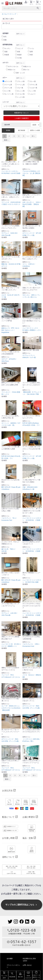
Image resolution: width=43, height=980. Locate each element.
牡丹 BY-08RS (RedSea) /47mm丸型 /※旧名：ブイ (31, 424)
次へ (33, 136)
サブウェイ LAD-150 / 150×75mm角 (9, 614)
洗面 (6, 52)
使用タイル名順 (35, 130)
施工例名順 (22, 130)
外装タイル (12, 70)
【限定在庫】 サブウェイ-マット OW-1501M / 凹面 (32, 393)
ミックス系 (21, 97)
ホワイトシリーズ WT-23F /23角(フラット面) (32, 234)
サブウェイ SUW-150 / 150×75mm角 (10, 234)
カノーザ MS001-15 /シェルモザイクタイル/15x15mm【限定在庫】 (11, 708)
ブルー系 (20, 88)
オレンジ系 (21, 91)
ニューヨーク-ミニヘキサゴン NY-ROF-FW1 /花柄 (32, 581)
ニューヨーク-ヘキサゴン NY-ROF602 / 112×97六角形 (11, 172)
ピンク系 (7, 91)
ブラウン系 (33, 85)
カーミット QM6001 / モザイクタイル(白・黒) (11, 424)
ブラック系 (21, 81)
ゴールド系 (21, 94)
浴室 (19, 52)
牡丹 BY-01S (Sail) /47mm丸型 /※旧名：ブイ (11, 457)
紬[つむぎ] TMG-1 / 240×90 (8, 550)
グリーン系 (8, 88)
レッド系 (33, 91)
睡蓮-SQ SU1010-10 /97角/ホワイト (11, 265)
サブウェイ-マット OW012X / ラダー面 (29, 356)
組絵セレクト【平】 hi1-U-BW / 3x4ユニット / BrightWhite (10, 330)
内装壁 (7, 55)
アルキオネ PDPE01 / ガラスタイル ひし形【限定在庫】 (31, 173)
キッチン (7, 48)
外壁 (31, 55)
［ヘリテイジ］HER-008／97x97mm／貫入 (31, 740)
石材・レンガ (20, 73)
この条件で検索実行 (22, 118)
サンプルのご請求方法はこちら (21, 905)
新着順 (8, 130)
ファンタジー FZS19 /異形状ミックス (11, 393)
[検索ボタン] (38, 9)
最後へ (6, 140)
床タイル (26, 70)
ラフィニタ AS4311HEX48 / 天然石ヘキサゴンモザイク (11, 203)
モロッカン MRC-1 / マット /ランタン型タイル (31, 296)
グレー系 (33, 81)
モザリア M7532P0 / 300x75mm (9, 360)
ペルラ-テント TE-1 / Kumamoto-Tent (9, 519)
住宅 (5, 37)
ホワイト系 (8, 81)
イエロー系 (33, 88)
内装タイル (27, 67)
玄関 (31, 52)
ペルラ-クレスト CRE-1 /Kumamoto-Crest (31, 645)
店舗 (5, 40)
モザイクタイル (13, 67)
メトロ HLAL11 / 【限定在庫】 (32, 676)
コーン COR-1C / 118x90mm (29, 265)
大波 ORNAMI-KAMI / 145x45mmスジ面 (30, 488)
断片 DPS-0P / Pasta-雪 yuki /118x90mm (11, 488)
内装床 (19, 55)
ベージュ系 (21, 85)
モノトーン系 (9, 94)
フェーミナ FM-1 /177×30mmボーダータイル (11, 676)
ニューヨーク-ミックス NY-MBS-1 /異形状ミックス (32, 329)
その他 (19, 58)
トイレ (32, 48)
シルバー (33, 94)
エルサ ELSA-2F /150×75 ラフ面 (10, 296)
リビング (20, 48)
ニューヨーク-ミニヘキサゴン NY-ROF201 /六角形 (32, 519)
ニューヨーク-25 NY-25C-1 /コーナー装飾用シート (11, 645)
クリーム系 (8, 85)
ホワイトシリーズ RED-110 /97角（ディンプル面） (32, 707)
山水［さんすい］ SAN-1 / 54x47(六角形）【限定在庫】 (32, 204)
